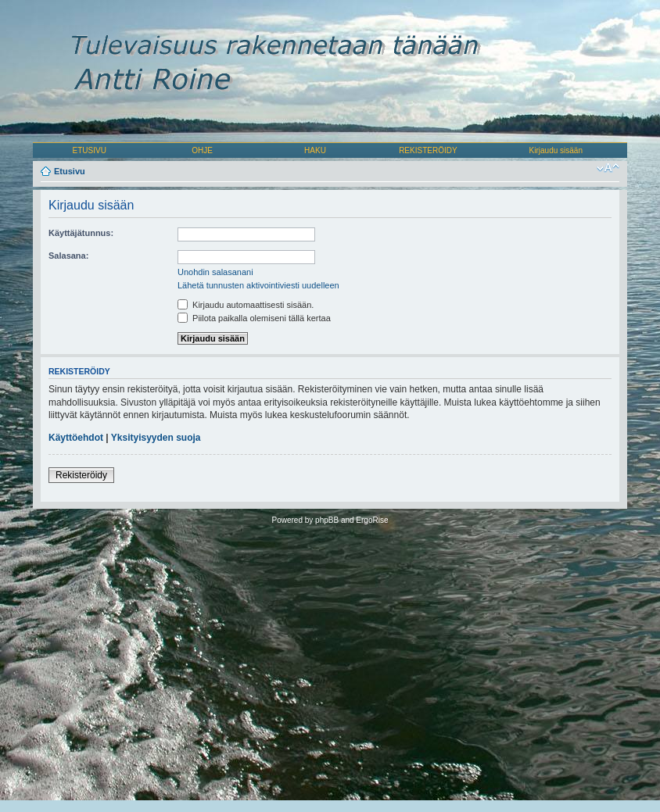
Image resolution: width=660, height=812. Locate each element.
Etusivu (70, 171)
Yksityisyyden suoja (156, 438)
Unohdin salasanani (215, 272)
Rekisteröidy (81, 475)
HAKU (315, 150)
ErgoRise (372, 520)
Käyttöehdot (76, 438)
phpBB (327, 520)
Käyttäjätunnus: (81, 233)
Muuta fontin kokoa (608, 168)
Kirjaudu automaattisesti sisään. (246, 305)
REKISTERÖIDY (428, 150)
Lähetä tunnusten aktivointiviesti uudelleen (258, 285)
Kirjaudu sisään (556, 150)
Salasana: (68, 256)
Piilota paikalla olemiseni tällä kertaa (254, 318)
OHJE (202, 150)
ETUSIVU (90, 150)
